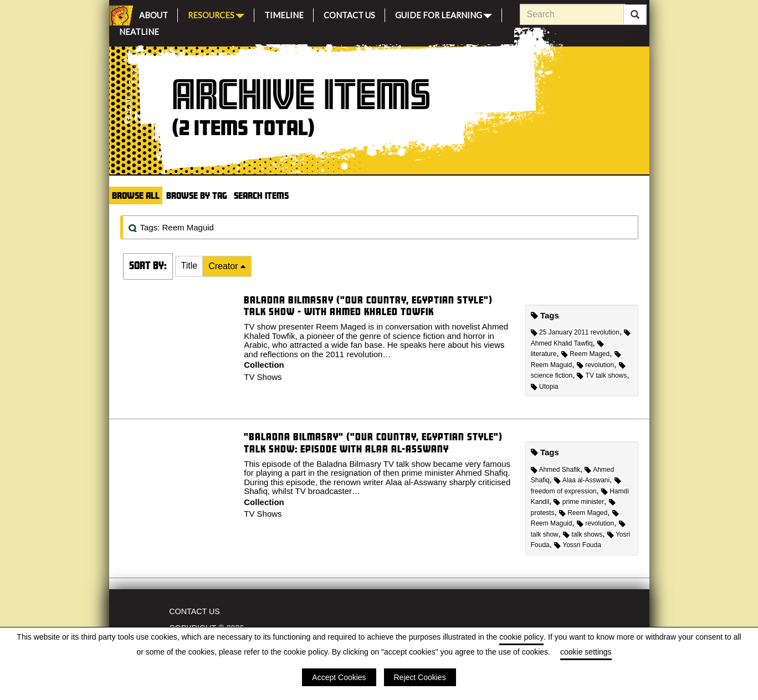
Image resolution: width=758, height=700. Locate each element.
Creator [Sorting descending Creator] (224, 266)
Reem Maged (585, 354)
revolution (595, 365)
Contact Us (349, 14)
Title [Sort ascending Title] (189, 266)
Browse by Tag (197, 195)
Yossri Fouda (578, 545)
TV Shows (263, 377)
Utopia (545, 387)
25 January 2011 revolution (575, 332)
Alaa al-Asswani (582, 480)
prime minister (579, 502)
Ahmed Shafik (555, 470)
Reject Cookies (420, 677)
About (153, 14)
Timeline (284, 14)
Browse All (136, 195)
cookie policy (521, 637)
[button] (189, 266)
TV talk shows (602, 375)
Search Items (261, 195)
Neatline (139, 30)
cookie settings (586, 652)
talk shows (583, 534)
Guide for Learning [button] (444, 14)
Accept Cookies (339, 677)
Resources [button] (216, 14)
